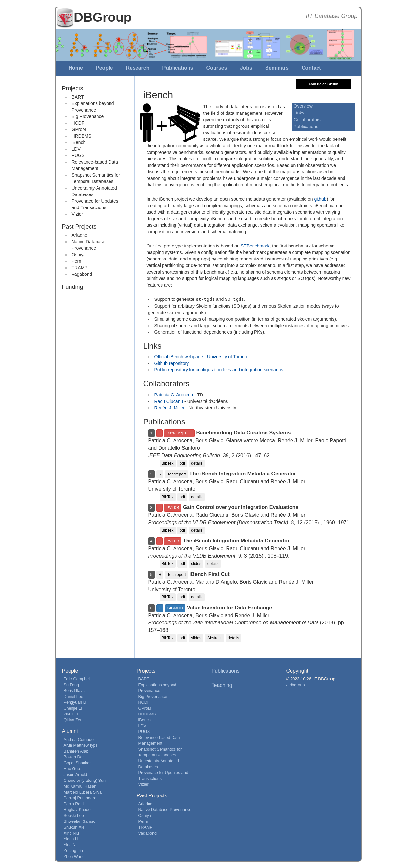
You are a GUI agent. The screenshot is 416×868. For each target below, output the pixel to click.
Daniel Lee (73, 696)
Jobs (246, 68)
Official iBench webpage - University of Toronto (201, 356)
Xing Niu (71, 833)
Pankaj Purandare (80, 798)
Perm (77, 261)
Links (299, 113)
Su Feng (71, 685)
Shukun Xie (74, 827)
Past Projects (79, 227)
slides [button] (196, 563)
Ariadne (80, 235)
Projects (73, 88)
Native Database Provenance (165, 809)
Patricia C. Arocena (174, 394)
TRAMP (80, 268)
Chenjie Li (73, 708)
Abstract (214, 638)
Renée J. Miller (169, 407)
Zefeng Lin (73, 850)
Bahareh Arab (76, 751)
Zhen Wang (74, 856)
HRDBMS (82, 136)
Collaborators (307, 120)
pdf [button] (182, 463)
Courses (217, 68)
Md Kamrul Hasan (80, 786)
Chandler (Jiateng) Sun (85, 780)
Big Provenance (88, 116)
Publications (178, 68)
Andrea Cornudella (81, 739)
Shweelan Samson (81, 821)
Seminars (277, 68)
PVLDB (173, 507)
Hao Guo (72, 768)
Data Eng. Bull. (179, 433)
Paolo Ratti (74, 804)
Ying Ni (70, 845)
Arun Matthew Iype (81, 745)
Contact (311, 68)
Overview (303, 106)
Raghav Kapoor (78, 809)
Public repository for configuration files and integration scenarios (219, 369)
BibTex (168, 463)
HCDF (78, 123)
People (104, 68)
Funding (73, 287)
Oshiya (79, 255)
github (320, 199)
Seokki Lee (74, 815)
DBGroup (103, 17)
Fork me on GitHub (324, 84)
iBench (79, 142)
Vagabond (82, 274)
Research (137, 68)
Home (76, 68)
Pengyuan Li (75, 702)
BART (78, 97)
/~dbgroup (296, 685)
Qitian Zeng (74, 720)
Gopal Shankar (77, 763)
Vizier (78, 214)
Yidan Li (71, 839)
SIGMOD (175, 608)
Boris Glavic (75, 690)
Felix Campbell (77, 679)
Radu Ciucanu (169, 401)
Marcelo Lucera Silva (83, 792)
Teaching (222, 685)
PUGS (78, 155)
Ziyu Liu (71, 714)
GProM (79, 129)
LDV (76, 149)
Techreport (177, 474)
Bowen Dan (74, 757)
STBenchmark (255, 246)
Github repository (172, 363)
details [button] (197, 463)
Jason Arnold (76, 774)
